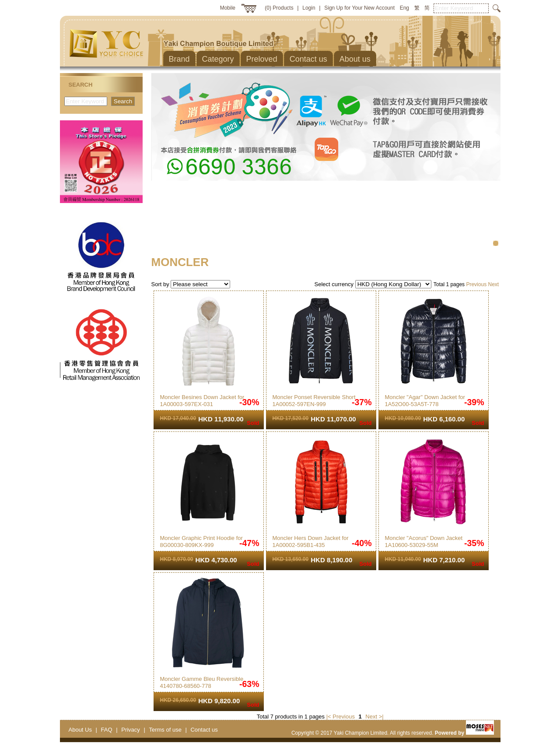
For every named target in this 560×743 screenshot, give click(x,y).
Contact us (204, 730)
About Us (80, 730)
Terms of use (165, 730)
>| (381, 717)
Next (493, 284)
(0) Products (279, 8)
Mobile (228, 8)
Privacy (131, 730)
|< (329, 717)
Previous (476, 284)
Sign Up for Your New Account (359, 8)
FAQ (107, 730)
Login (309, 8)
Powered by (464, 733)
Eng (404, 8)
